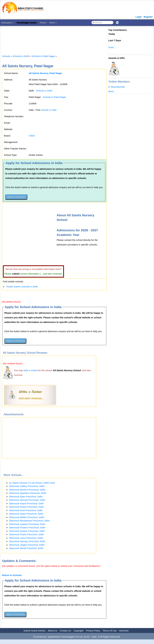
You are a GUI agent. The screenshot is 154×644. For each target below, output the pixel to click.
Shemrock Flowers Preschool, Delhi (27, 528)
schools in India (48, 110)
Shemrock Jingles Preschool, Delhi (27, 545)
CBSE (32, 136)
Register (148, 17)
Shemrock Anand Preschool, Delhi (26, 503)
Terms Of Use (110, 631)
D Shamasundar (117, 87)
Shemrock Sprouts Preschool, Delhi (27, 500)
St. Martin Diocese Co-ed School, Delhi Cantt (32, 483)
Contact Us (65, 631)
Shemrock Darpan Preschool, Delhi (27, 531)
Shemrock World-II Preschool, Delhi (27, 490)
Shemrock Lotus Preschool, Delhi (26, 538)
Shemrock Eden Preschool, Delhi (26, 497)
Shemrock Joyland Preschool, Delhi (27, 524)
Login (139, 17)
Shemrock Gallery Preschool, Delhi (27, 486)
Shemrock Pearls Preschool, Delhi (26, 534)
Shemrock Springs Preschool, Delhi (27, 541)
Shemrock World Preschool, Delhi (26, 548)
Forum (43, 23)
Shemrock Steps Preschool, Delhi (26, 514)
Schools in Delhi (21, 56)
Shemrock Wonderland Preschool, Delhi (29, 521)
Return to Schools (12, 575)
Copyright (78, 631)
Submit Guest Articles (34, 631)
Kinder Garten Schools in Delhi (22, 287)
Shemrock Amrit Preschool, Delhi (26, 510)
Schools (6, 56)
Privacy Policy (93, 631)
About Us (53, 631)
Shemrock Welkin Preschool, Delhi (27, 517)
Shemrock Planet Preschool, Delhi (26, 507)
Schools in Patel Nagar (43, 56)
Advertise (124, 631)
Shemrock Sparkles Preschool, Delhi (28, 493)
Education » (8, 23)
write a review (31, 370)
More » (53, 23)
